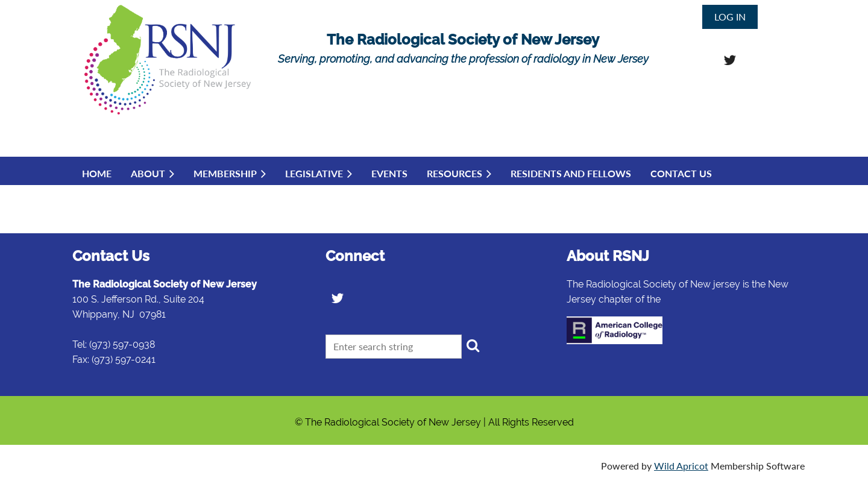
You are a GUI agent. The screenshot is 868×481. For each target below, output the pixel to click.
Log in (730, 17)
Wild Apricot (681, 466)
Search (473, 345)
